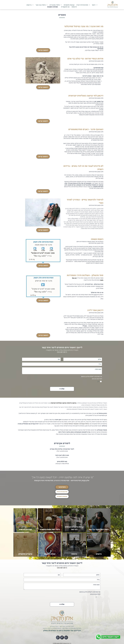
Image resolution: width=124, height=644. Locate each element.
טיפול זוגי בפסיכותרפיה (75, 628)
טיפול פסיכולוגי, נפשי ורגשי (67, 626)
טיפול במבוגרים (54, 626)
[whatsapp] (58, 638)
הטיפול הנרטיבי (68, 424)
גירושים (50, 628)
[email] (66, 638)
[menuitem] (95, 5)
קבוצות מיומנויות (57, 628)
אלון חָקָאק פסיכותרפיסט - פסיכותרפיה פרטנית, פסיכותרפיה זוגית (65, 481)
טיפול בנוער (65, 628)
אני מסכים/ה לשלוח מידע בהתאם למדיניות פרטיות (92, 378)
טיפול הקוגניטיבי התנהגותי (81, 424)
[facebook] (62, 638)
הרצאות (45, 628)
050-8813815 (62, 352)
